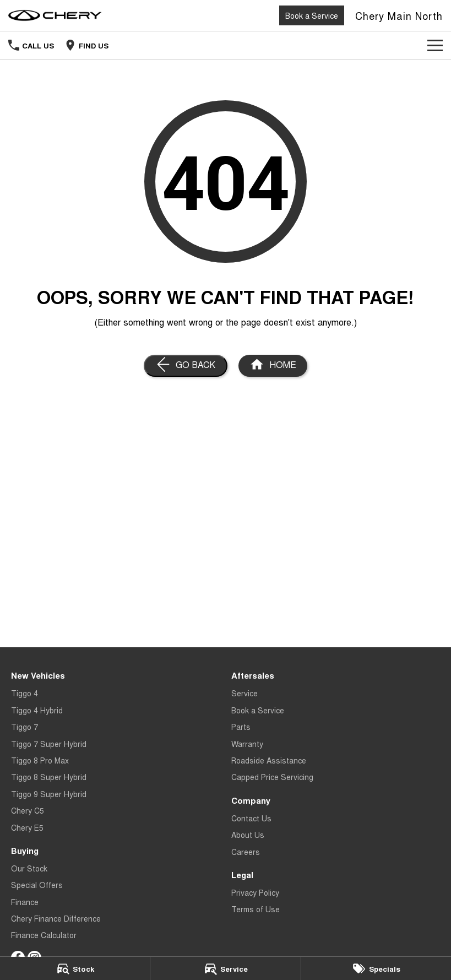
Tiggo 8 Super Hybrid (49, 777)
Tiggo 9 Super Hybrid (49, 794)
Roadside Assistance (269, 760)
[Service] (225, 968)
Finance (25, 902)
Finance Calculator (44, 935)
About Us (248, 835)
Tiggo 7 (25, 727)
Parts (241, 727)
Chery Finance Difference (56, 918)
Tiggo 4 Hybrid (37, 710)
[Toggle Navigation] (435, 45)
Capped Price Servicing (272, 777)
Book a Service (312, 15)
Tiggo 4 (25, 693)
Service (244, 693)
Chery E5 (27, 827)
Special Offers (37, 885)
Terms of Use (256, 909)
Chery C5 (28, 810)
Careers (246, 852)
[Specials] (376, 968)
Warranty (247, 744)
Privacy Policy (255, 892)
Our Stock (29, 868)
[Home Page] (55, 15)
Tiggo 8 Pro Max (40, 760)
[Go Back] (186, 366)
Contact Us (251, 818)
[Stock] (75, 968)
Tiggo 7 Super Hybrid (49, 744)
